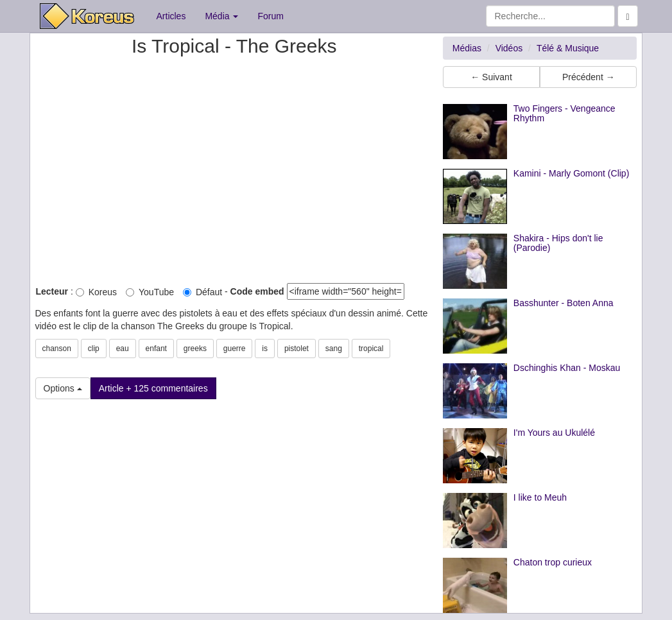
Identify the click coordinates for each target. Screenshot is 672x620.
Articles (171, 16)
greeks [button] (195, 349)
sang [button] (334, 349)
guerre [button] (235, 349)
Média (221, 16)
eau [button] (123, 349)
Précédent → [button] (589, 77)
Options (63, 388)
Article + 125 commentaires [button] (153, 388)
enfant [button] (156, 349)
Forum (270, 16)
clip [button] (94, 349)
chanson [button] (57, 349)
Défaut (202, 292)
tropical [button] (371, 349)
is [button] (265, 349)
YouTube (150, 292)
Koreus (96, 292)
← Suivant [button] (491, 77)
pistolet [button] (297, 349)
